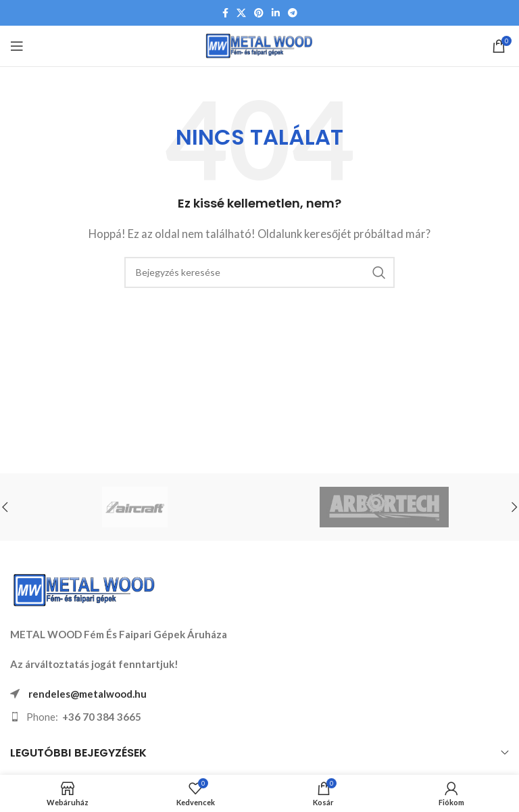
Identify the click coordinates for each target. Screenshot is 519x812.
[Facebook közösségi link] (225, 13)
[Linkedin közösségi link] (276, 13)
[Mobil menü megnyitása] (17, 46)
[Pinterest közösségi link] (259, 13)
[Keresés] (259, 272)
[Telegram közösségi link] (293, 13)
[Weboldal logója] (260, 45)
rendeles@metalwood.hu (88, 694)
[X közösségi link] (241, 13)
